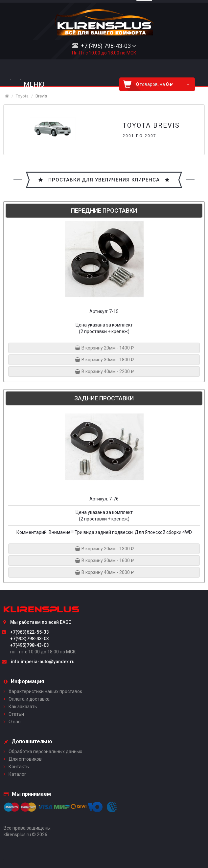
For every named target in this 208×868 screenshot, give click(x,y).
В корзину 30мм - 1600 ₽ (104, 561)
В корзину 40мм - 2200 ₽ (104, 371)
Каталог (17, 774)
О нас (14, 722)
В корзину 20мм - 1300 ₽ (104, 549)
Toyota (22, 96)
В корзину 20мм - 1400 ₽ (104, 348)
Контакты (19, 767)
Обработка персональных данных (45, 752)
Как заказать (23, 707)
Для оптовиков (25, 759)
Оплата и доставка (29, 699)
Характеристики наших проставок (45, 691)
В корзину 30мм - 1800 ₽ (104, 360)
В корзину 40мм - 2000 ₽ (104, 572)
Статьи (16, 714)
